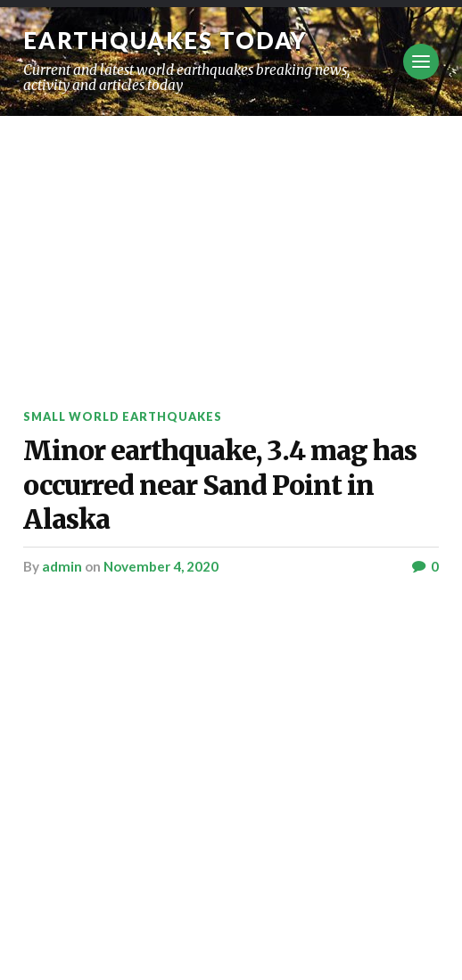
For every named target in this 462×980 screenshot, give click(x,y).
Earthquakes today (165, 40)
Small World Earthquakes (123, 416)
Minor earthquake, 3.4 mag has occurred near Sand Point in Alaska (220, 485)
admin (62, 566)
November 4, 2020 (161, 566)
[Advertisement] (231, 250)
